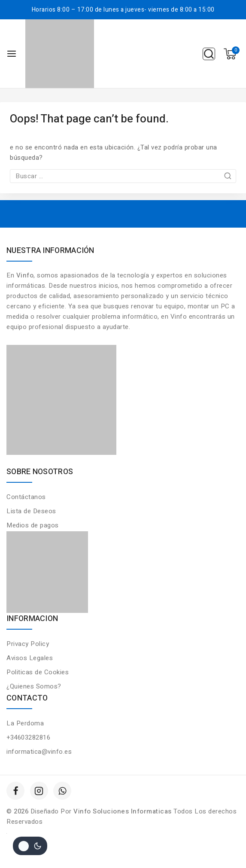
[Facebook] (15, 791)
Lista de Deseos (31, 511)
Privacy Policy (28, 644)
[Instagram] (39, 791)
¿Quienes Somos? (34, 686)
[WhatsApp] (62, 791)
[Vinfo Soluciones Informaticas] (60, 54)
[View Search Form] (209, 54)
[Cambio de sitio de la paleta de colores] (30, 846)
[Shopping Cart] (232, 54)
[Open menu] (12, 54)
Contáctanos (26, 497)
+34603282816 (28, 737)
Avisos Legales (30, 658)
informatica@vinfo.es (39, 752)
